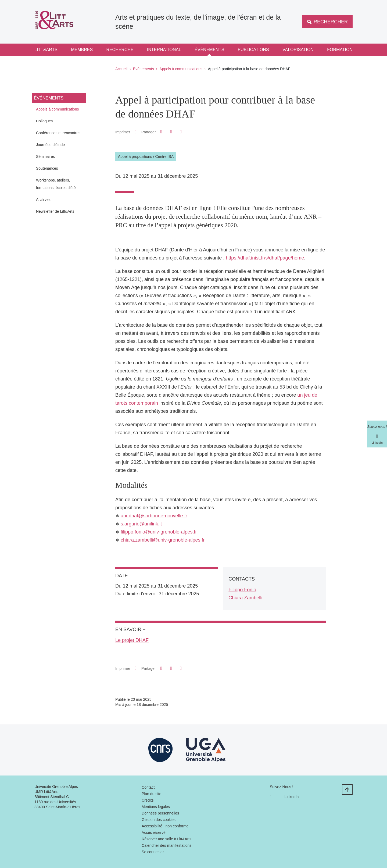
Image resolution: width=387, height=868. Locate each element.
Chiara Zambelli (245, 598)
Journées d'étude (50, 145)
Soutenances (47, 168)
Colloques (44, 121)
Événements (209, 50)
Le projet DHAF (132, 640)
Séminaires (45, 156)
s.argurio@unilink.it (141, 524)
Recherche (120, 50)
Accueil (121, 69)
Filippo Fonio (242, 590)
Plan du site (151, 794)
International (164, 50)
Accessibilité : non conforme (165, 826)
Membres (82, 50)
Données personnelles (160, 813)
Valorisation (298, 50)
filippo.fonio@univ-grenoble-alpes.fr (159, 532)
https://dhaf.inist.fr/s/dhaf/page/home (265, 258)
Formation (340, 50)
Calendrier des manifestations (166, 845)
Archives (43, 200)
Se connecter (153, 852)
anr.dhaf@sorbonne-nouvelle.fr (154, 516)
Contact (148, 787)
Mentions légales (156, 807)
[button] (161, 132)
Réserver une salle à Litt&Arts (166, 839)
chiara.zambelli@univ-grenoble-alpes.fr (163, 540)
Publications (253, 50)
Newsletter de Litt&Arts (55, 211)
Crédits (148, 800)
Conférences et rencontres (58, 133)
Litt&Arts (46, 50)
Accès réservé (154, 833)
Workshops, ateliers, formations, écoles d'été (56, 184)
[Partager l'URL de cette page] (181, 132)
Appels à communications (181, 69)
